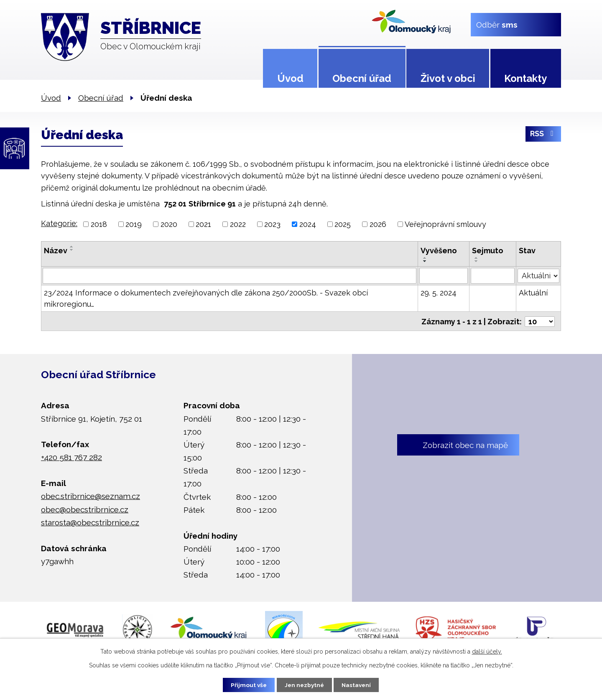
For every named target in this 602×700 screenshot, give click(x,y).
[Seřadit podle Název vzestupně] (72, 247)
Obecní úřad (362, 78)
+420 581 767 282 (71, 456)
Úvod (290, 78)
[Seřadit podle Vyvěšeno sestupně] (425, 261)
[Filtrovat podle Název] (230, 276)
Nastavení (359, 685)
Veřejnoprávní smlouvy (445, 224)
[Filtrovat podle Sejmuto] (493, 276)
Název (56, 251)
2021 (203, 224)
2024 (308, 224)
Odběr (497, 24)
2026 (378, 224)
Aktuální (533, 293)
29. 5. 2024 (439, 293)
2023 (272, 224)
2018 (99, 224)
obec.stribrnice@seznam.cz (91, 495)
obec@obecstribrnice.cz (85, 508)
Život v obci (448, 78)
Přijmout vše (246, 685)
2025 (343, 224)
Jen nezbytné (304, 685)
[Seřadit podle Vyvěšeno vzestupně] (425, 258)
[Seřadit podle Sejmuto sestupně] (477, 261)
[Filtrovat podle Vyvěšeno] (444, 276)
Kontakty (525, 78)
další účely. (487, 651)
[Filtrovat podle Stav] (538, 275)
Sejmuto (488, 251)
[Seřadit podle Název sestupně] (72, 250)
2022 (238, 224)
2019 (134, 224)
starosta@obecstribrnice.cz (90, 522)
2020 (169, 224)
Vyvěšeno (439, 251)
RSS (543, 135)
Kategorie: (59, 223)
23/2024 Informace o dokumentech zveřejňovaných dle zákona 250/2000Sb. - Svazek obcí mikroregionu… (206, 298)
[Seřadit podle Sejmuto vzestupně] (477, 258)
